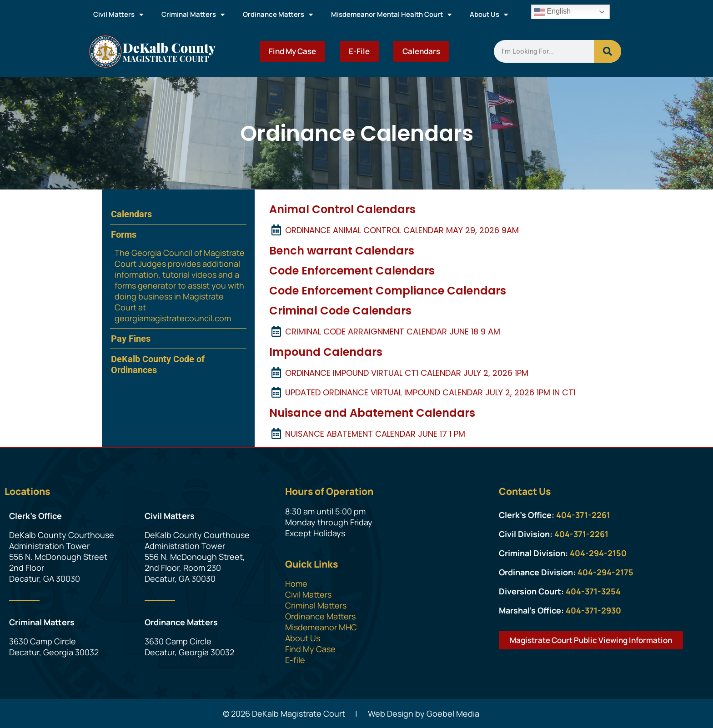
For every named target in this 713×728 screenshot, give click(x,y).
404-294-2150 (598, 553)
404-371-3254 (593, 591)
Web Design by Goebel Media (424, 713)
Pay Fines (131, 339)
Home (296, 583)
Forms (124, 234)
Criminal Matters (193, 15)
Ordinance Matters (278, 15)
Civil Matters (118, 15)
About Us (489, 15)
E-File (359, 51)
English (552, 12)
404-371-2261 (583, 515)
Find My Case (292, 51)
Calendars (421, 51)
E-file (295, 660)
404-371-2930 (593, 610)
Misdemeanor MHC (321, 627)
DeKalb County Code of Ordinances (158, 364)
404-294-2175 (605, 572)
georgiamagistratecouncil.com (173, 318)
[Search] (608, 51)
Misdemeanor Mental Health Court (391, 15)
